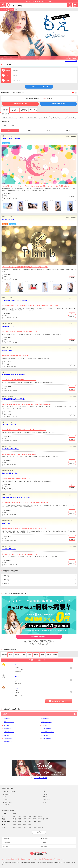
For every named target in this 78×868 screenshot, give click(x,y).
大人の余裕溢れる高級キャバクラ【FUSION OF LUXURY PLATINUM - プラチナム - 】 (25, 503)
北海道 (14, 813)
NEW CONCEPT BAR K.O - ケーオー (13, 375)
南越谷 (12, 125)
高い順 (68, 131)
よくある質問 (44, 843)
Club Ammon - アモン (9, 326)
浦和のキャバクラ (8, 725)
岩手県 (20, 816)
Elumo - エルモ (7, 350)
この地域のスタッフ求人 (58, 104)
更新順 (29, 131)
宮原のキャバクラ (46, 725)
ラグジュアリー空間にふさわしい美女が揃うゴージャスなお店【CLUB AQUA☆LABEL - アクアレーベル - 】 (31, 306)
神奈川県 (45, 819)
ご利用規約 (6, 839)
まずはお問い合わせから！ (39, 637)
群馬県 (25, 819)
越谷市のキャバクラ (46, 735)
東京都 (40, 819)
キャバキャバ (4, 9)
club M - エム (6, 523)
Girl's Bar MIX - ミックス (10, 473)
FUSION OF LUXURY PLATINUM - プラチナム (16, 497)
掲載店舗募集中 (7, 843)
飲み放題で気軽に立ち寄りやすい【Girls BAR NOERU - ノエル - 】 (20, 454)
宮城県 (25, 816)
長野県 (40, 822)
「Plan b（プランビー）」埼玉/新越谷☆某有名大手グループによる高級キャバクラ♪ (25, 267)
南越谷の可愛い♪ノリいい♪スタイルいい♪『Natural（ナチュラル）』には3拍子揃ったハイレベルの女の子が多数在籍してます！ (37, 186)
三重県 (30, 824)
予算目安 (3, 198)
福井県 (30, 822)
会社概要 (6, 846)
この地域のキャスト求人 (20, 104)
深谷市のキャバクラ (9, 729)
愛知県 (25, 824)
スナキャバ (72, 117)
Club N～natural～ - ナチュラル (12, 139)
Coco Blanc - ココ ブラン (10, 425)
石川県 (25, 822)
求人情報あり (6, 143)
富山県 (20, 822)
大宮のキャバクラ (8, 719)
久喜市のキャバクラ (46, 739)
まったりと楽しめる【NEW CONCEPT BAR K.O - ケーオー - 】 (19, 380)
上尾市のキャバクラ (46, 729)
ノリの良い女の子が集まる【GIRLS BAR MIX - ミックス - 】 (18, 478)
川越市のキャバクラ (9, 722)
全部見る (39, 832)
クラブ (22, 117)
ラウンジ (62, 117)
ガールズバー (46, 800)
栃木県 (20, 819)
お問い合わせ (44, 846)
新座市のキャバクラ (46, 722)
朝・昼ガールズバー (8, 802)
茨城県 (14, 819)
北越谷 (5, 125)
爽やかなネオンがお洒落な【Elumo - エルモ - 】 (15, 356)
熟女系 (54, 117)
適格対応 (5, 224)
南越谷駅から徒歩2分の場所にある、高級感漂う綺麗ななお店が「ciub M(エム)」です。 (26, 528)
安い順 (49, 131)
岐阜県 (14, 824)
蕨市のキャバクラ (8, 735)
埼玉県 (11, 9)
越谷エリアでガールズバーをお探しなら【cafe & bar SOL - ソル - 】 (21, 554)
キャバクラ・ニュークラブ (9, 117)
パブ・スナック (44, 117)
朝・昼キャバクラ (32, 117)
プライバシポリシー (46, 839)
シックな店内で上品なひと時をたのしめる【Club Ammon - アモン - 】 (21, 331)
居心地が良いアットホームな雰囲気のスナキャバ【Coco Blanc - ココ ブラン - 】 (24, 430)
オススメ (10, 131)
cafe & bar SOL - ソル (9, 549)
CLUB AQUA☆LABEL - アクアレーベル (14, 300)
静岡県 (20, 824)
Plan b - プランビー (8, 220)
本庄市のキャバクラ (9, 739)
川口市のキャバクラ (9, 742)
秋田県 (30, 816)
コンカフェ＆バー (7, 805)
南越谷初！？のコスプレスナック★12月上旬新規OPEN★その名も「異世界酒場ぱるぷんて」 (27, 404)
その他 (45, 802)
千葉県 (35, 819)
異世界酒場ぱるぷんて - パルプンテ (13, 399)
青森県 (14, 816)
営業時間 (3, 194)
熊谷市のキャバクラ (46, 719)
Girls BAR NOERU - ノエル (10, 449)
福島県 (40, 816)
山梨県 (35, 822)
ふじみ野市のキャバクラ (48, 732)
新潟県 (14, 822)
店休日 (3, 196)
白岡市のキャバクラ (9, 732)
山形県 (35, 816)
